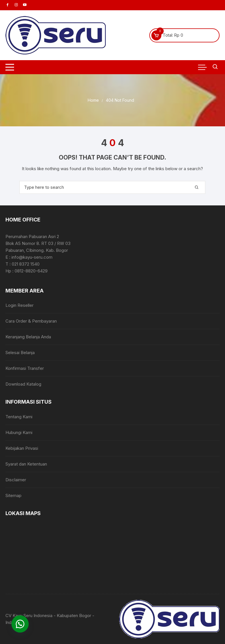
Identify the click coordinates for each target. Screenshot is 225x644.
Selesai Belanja (20, 353)
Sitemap (13, 495)
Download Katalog (23, 384)
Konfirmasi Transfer (25, 368)
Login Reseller (19, 305)
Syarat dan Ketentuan (26, 464)
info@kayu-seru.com (32, 257)
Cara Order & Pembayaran (31, 321)
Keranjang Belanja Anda (28, 337)
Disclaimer (16, 480)
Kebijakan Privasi (22, 448)
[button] (20, 624)
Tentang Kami (19, 417)
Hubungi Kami (19, 432)
